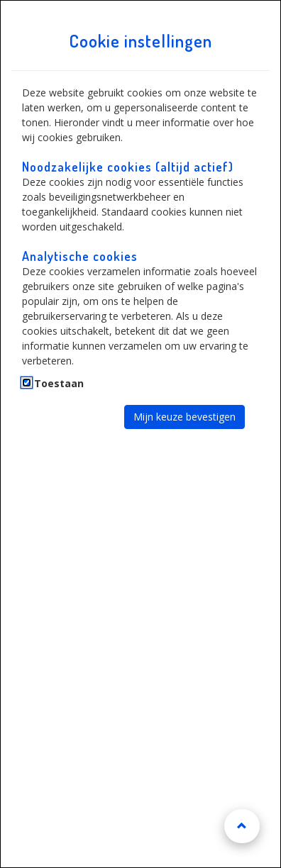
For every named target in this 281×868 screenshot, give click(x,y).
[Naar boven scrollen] (242, 826)
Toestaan (59, 383)
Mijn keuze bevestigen (184, 417)
